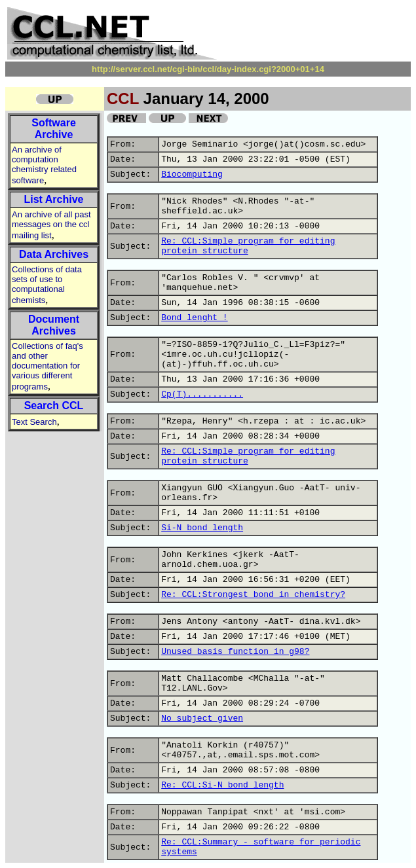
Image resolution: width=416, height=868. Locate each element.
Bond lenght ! (194, 318)
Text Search (34, 422)
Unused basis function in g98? (235, 652)
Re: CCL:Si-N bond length (222, 785)
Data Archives (54, 254)
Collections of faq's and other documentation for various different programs (47, 366)
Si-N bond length (202, 528)
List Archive (54, 199)
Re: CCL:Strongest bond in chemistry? (253, 595)
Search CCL (54, 406)
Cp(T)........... (202, 394)
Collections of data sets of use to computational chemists (47, 285)
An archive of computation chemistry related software (44, 165)
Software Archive (54, 129)
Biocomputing (192, 174)
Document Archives (54, 325)
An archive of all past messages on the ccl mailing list (51, 225)
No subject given (202, 718)
